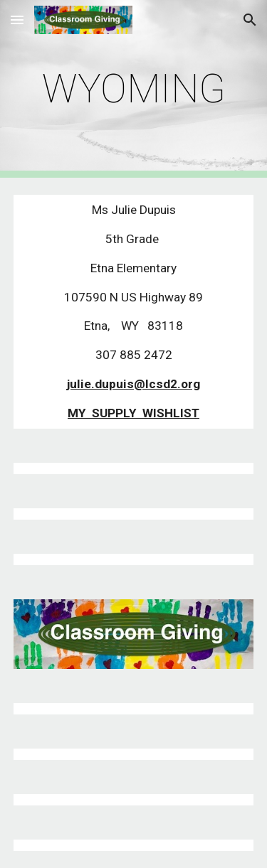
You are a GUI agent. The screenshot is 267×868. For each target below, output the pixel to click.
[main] (134, 89)
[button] (17, 20)
